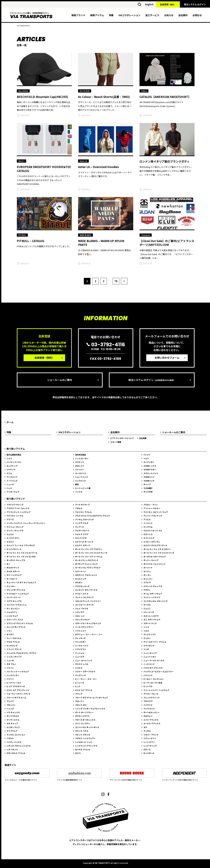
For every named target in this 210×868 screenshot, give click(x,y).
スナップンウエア (82, 620)
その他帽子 (148, 488)
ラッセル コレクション (16, 735)
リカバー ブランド (151, 735)
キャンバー (148, 579)
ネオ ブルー (11, 664)
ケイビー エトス (82, 594)
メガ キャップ (12, 723)
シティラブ (80, 612)
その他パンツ (149, 477)
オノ (8, 564)
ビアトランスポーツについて (122, 438)
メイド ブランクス (151, 720)
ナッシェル (80, 653)
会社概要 (143, 438)
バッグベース (80, 675)
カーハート (148, 568)
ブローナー (80, 701)
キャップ (147, 484)
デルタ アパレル (13, 642)
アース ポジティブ (82, 505)
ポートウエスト (13, 716)
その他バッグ (149, 481)
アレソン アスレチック (153, 516)
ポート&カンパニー (151, 712)
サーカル (147, 605)
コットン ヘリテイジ (152, 597)
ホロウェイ (148, 716)
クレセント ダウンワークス (86, 590)
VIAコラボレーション (129, 15)
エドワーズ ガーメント (84, 542)
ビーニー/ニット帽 (83, 488)
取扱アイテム (97, 15)
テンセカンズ (12, 646)
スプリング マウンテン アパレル (20, 623)
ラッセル (147, 731)
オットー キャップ (151, 560)
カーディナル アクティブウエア (88, 568)
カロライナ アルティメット (86, 575)
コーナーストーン (14, 597)
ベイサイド (148, 705)
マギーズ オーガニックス (85, 720)
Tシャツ (147, 455)
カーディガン (149, 462)
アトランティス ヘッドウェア (19, 512)
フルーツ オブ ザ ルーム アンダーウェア (91, 697)
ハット (9, 488)
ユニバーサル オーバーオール (87, 727)
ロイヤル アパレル (83, 749)
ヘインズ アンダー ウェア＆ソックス (90, 709)
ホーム (10, 422)
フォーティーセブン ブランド (19, 694)
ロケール (147, 749)
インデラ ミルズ (82, 523)
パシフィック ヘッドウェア (18, 671)
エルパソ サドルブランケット (155, 545)
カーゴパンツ (81, 473)
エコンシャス (149, 538)
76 (116, 281)
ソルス (146, 631)
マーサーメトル (13, 720)
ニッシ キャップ (150, 653)
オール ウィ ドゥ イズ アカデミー (89, 549)
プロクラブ (148, 701)
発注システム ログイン (195, 4)
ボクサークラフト (82, 716)
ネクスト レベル (82, 664)
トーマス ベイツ (82, 646)
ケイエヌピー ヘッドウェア (18, 594)
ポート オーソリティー (84, 712)
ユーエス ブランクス (152, 723)
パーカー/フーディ (14, 462)
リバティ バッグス (14, 742)
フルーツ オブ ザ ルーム (16, 697)
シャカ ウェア (12, 616)
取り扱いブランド (16, 499)
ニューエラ (80, 657)
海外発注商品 (81, 455)
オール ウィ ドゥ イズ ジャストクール (22, 553)
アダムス (79, 508)
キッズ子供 (148, 492)
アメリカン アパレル (83, 512)
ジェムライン (12, 612)
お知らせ (169, 15)
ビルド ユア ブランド (84, 690)
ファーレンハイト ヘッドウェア (156, 690)
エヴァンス (148, 534)
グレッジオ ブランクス (16, 590)
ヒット (78, 686)
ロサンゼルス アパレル (16, 753)
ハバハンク (148, 675)
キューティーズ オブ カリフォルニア (21, 582)
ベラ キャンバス (13, 712)
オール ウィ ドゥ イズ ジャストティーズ (91, 553)
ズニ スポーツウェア (152, 620)
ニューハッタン (150, 657)
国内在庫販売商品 (14, 455)
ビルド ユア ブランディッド (18, 690)
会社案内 (183, 15)
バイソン (10, 668)
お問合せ (197, 15)
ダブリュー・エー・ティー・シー (89, 634)
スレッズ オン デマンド (16, 627)
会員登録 (168, 4)
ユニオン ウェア (13, 727)
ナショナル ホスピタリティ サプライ (21, 653)
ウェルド (10, 534)
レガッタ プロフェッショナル (19, 746)
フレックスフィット (152, 697)
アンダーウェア (13, 492)
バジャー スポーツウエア (85, 671)
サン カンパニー (13, 608)
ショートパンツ (82, 477)
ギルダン (79, 582)
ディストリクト (150, 634)
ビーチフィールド (14, 683)
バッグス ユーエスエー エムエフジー (158, 671)
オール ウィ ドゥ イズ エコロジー (157, 549)
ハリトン (10, 679)
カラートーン (80, 571)
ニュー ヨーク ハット (84, 660)
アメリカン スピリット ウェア (156, 512)
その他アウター (150, 469)
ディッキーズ (80, 638)
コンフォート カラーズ (84, 605)
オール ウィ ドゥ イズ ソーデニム (89, 557)
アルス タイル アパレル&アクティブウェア (92, 516)
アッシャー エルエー (152, 508)
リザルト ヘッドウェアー (85, 738)
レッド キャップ (150, 746)
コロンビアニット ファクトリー (88, 601)
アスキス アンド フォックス (18, 508)
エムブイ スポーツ (83, 545)
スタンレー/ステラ (151, 616)
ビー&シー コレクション (154, 679)
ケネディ (147, 590)
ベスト (146, 458)
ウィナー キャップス (15, 530)
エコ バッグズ (81, 538)
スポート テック (150, 623)
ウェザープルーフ (82, 530)
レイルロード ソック (84, 742)
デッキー (147, 638)
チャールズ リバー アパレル (155, 642)
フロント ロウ (81, 705)
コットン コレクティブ (84, 597)
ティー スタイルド (14, 638)
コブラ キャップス (14, 601)
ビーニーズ (80, 683)
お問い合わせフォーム (167, 358)
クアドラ (147, 582)
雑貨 (77, 484)
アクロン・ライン (151, 505)
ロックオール (149, 753)
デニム (9, 473)
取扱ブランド (78, 15)
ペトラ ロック (149, 709)
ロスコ (78, 753)
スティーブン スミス (15, 620)
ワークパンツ (12, 477)
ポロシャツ (80, 466)
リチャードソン (150, 738)
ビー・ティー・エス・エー (86, 679)
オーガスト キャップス (16, 560)
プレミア (10, 701)
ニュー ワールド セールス (154, 660)
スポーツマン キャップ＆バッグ (88, 623)
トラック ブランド (14, 649)
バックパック (80, 481)
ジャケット (11, 469)
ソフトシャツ (81, 631)
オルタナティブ (13, 568)
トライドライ (81, 649)
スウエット (80, 462)
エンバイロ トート (14, 549)
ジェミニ (147, 608)
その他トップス (150, 466)
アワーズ (10, 519)
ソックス (79, 492)
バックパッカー (13, 675)
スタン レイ (80, 616)
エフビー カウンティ (152, 542)
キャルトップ (81, 579)
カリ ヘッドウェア (14, 575)
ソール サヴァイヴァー (84, 627)
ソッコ (146, 627)
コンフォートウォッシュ (17, 605)
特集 (111, 15)
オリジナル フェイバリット (155, 564)
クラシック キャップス (153, 586)
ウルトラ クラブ (82, 534)
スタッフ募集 (116, 442)
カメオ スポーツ (13, 571)
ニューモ (10, 660)
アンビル (147, 519)
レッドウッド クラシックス (86, 746)
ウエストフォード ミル (153, 530)
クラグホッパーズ (82, 586)
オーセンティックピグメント (87, 560)
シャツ (9, 458)
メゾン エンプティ (83, 723)
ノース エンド (149, 664)
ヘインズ (10, 709)
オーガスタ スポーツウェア (155, 557)
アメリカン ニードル (15, 516)
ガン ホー (147, 575)
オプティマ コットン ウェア (86, 564)
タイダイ (10, 634)
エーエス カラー (13, 538)
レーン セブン (149, 742)
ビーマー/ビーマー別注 (153, 683)
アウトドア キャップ (15, 505)
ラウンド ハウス (82, 731)
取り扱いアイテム (16, 449)
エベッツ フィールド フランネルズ (21, 545)
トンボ (146, 649)
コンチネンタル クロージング (155, 601)
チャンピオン (81, 642)
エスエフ (10, 542)
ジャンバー (80, 469)
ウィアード (80, 527)
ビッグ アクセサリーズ (16, 686)
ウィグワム (148, 527)
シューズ (10, 484)
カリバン (147, 571)
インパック (148, 523)
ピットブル (148, 686)
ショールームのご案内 (60, 380)
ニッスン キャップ (14, 657)
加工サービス (152, 15)
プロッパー (11, 705)
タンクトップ (12, 466)
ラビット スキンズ (83, 735)
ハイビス (79, 668)
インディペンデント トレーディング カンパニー (26, 523)
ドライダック (149, 646)
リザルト (10, 738)
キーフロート (12, 579)
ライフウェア (12, 731)
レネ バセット (12, 749)
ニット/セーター (82, 458)
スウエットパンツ (151, 473)
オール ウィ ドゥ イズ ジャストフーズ (159, 553)
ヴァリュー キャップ (15, 527)
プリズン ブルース (151, 694)
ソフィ (9, 631)
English (149, 4)
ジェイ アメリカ (82, 608)
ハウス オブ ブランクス (153, 668)
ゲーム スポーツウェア (153, 594)
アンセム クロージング (84, 519)
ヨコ (145, 727)
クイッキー (11, 586)
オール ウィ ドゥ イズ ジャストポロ (21, 557)
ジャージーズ (149, 612)
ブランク (79, 694)
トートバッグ (12, 481)
